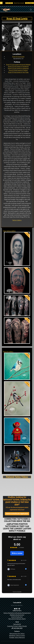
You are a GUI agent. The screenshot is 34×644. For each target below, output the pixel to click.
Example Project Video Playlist (17, 626)
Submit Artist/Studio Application (17, 514)
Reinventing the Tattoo (17, 634)
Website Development (17, 615)
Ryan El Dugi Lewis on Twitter (18, 70)
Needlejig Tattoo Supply (17, 636)
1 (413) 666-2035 (17, 628)
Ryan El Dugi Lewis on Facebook (18, 67)
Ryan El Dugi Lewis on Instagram (18, 68)
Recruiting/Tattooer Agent (17, 619)
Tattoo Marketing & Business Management (17, 613)
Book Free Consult (22, 3)
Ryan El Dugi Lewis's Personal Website (18, 65)
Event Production (17, 617)
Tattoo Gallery (17, 220)
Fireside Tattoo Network (17, 637)
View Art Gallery (8, 352)
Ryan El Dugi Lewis (17, 19)
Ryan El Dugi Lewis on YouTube (18, 72)
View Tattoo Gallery (9, 231)
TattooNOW (17, 624)
